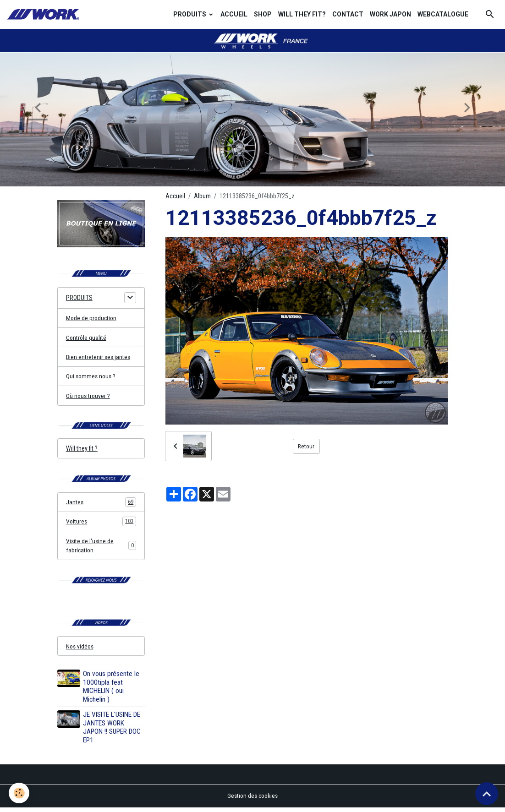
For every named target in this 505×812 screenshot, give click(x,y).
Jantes (101, 505)
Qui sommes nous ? (92, 377)
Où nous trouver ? (89, 397)
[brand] (44, 14)
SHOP (263, 14)
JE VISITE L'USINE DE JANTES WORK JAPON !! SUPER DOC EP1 (112, 732)
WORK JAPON (390, 14)
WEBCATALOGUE (443, 14)
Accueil (175, 196)
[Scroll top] (487, 794)
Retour (306, 446)
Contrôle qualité (87, 338)
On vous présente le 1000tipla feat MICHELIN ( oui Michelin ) (112, 691)
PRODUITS (190, 14)
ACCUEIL (234, 14)
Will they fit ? (82, 451)
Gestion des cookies (253, 800)
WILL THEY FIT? (302, 14)
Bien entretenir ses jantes (99, 358)
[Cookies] (19, 793)
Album (202, 196)
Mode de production (92, 318)
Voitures (101, 524)
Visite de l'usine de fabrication (101, 548)
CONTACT (348, 14)
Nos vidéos (81, 650)
